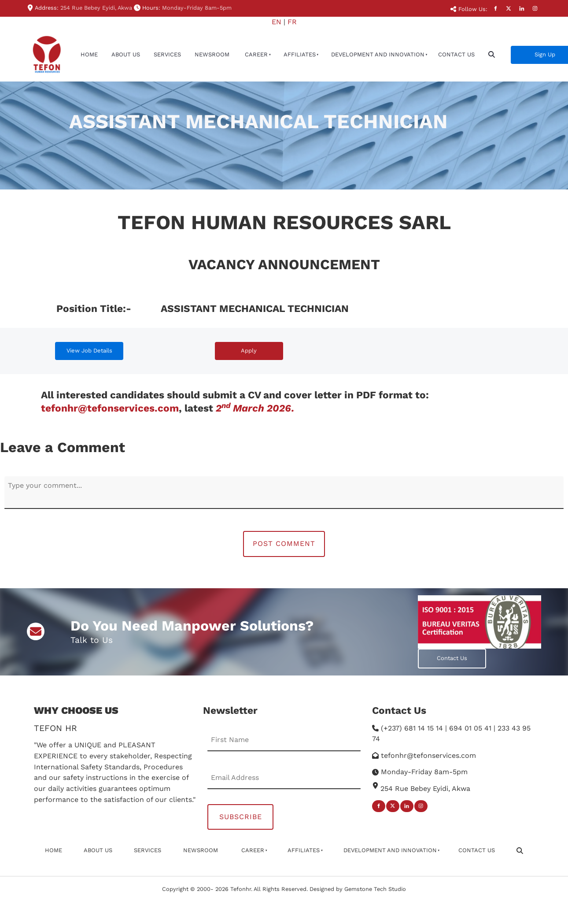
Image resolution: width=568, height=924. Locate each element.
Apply (223, 347)
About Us (126, 54)
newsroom (212, 54)
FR (292, 22)
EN (277, 22)
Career (256, 54)
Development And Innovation (378, 54)
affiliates (300, 54)
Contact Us (456, 54)
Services (167, 54)
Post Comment (284, 544)
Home (89, 54)
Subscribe (241, 817)
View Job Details (78, 347)
